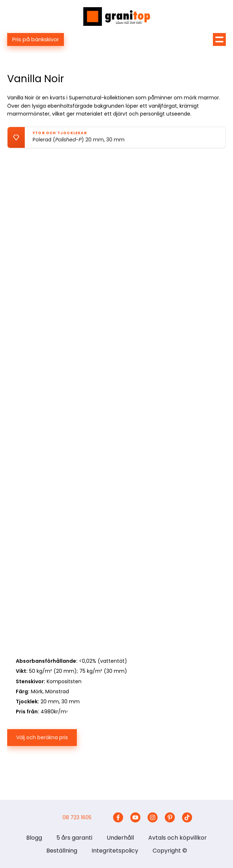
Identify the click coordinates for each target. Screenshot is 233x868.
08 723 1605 (77, 817)
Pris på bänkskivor (36, 39)
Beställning (62, 851)
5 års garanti (74, 838)
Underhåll (120, 838)
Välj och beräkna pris (42, 737)
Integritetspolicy (115, 851)
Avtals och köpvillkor (178, 838)
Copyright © (170, 851)
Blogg (34, 838)
